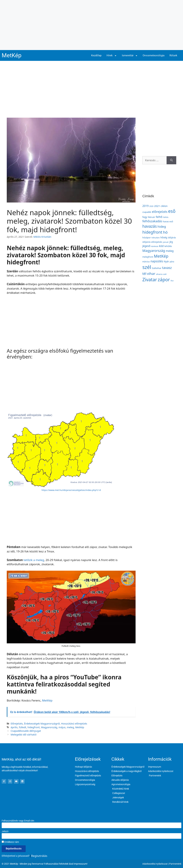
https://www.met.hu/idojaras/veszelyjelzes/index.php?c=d (71, 490)
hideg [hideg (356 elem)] (162, 226)
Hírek (112, 56)
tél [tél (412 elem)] (144, 274)
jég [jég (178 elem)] (171, 242)
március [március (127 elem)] (146, 261)
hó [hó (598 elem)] (165, 232)
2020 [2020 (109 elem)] (151, 206)
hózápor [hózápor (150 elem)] (147, 237)
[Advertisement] (91, 25)
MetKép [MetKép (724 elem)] (161, 256)
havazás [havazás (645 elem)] (149, 226)
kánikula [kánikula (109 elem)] (155, 246)
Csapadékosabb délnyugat (26, 731)
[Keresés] (171, 160)
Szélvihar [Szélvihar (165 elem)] (157, 268)
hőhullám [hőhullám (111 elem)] (155, 238)
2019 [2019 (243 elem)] (145, 206)
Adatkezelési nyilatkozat (155, 864)
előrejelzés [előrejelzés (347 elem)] (160, 212)
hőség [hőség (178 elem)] (164, 237)
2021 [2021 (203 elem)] (157, 206)
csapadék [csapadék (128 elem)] (147, 212)
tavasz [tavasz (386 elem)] (167, 268)
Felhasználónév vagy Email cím (18, 821)
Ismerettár (130, 56)
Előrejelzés (17, 724)
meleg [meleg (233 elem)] (170, 251)
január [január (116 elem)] (166, 242)
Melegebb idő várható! (24, 735)
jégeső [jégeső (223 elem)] (146, 246)
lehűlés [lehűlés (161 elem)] (168, 246)
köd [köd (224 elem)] (161, 246)
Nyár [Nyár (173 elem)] (166, 261)
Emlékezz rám (10, 842)
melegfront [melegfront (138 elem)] (148, 257)
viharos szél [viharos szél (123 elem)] (161, 274)
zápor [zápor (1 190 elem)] (164, 280)
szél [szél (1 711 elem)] (147, 267)
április (14, 727)
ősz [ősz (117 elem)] (172, 281)
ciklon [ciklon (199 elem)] (164, 206)
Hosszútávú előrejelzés (74, 724)
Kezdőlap (96, 56)
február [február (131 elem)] (151, 217)
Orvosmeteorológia (154, 56)
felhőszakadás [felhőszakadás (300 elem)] (152, 221)
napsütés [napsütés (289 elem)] (157, 261)
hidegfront (34, 727)
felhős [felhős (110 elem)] (166, 217)
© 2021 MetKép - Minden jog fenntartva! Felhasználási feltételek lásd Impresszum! (45, 864)
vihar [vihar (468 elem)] (151, 274)
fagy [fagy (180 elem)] (145, 217)
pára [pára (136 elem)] (172, 262)
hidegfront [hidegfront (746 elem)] (152, 232)
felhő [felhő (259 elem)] (159, 217)
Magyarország (49, 727)
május (62, 727)
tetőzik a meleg (34, 560)
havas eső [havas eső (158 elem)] (168, 221)
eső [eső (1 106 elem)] (172, 211)
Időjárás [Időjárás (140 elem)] (172, 238)
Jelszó (5, 831)
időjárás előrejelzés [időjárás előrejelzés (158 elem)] (152, 242)
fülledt (23, 727)
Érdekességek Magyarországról (42, 724)
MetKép (12, 55)
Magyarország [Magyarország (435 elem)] (154, 251)
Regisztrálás (39, 856)
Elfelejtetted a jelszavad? (16, 856)
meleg (70, 727)
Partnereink (175, 864)
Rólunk (173, 56)
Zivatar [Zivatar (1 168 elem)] (150, 280)
